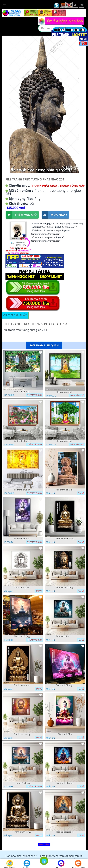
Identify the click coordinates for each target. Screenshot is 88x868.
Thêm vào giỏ (21, 215)
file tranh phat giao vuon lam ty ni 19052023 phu (23, 441)
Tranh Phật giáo (23, 783)
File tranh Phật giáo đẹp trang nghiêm (65, 783)
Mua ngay (54, 215)
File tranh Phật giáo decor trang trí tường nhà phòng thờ (23, 636)
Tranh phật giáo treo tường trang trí (65, 832)
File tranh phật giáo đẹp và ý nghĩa (65, 490)
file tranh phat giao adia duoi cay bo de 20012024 (65, 392)
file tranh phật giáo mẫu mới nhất (23, 539)
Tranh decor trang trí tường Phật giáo (65, 539)
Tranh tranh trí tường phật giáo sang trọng (65, 636)
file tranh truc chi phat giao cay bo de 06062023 (23, 490)
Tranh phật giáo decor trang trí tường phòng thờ (23, 588)
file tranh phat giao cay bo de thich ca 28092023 (65, 441)
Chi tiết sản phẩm (15, 315)
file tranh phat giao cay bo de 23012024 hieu (23, 392)
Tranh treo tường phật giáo (65, 588)
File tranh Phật (65, 734)
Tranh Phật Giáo (44, 186)
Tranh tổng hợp (72, 186)
